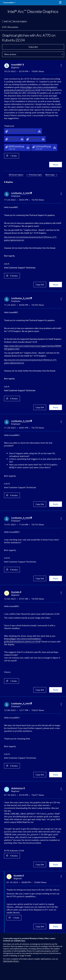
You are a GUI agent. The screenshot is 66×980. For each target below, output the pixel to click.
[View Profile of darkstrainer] (18, 788)
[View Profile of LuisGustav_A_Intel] (22, 193)
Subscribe (33, 47)
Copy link (40, 284)
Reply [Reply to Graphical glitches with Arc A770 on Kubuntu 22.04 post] (56, 164)
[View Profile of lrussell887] (18, 65)
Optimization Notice (11, 961)
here (23, 941)
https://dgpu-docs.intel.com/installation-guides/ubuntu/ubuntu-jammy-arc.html (31, 89)
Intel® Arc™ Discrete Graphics (15, 21)
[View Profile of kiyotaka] (16, 592)
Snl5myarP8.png (43, 146)
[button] (61, 65)
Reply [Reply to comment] (56, 284)
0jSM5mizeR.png (16, 146)
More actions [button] (10, 54)
